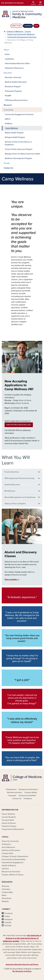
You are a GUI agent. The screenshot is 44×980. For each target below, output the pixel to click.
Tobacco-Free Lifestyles (15, 504)
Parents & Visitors (9, 826)
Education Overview (13, 77)
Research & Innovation (11, 872)
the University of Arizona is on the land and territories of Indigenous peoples (22, 938)
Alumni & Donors (9, 823)
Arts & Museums (8, 847)
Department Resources (14, 68)
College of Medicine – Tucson (19, 32)
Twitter (7, 916)
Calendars (6, 889)
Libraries (5, 869)
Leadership (9, 59)
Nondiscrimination (15, 792)
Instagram (8, 919)
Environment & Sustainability (14, 859)
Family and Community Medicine (21, 34)
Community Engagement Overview (22, 37)
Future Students (8, 814)
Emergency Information (28, 789)
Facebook (8, 913)
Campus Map (7, 892)
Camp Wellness (12, 128)
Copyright (12, 796)
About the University (10, 841)
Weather (5, 901)
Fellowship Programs (13, 91)
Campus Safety (31, 792)
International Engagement (13, 863)
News (4, 895)
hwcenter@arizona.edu (19, 425)
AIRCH (8, 119)
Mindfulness (10, 491)
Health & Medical (9, 866)
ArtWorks (9, 124)
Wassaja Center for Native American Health (22, 154)
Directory (16, 26)
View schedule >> (12, 579)
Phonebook (7, 898)
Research (8, 105)
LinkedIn (8, 922)
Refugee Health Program (15, 137)
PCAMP (8, 96)
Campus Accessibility (27, 796)
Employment (11, 789)
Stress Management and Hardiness (20, 497)
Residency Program (13, 87)
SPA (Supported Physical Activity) (19, 478)
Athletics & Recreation (11, 850)
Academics (6, 844)
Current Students (9, 817)
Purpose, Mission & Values (13, 875)
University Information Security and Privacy (22, 964)
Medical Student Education (16, 82)
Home (7, 54)
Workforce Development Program (18, 158)
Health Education (12, 485)
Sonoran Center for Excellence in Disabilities (18, 143)
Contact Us (8, 168)
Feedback (28, 799)
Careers (28, 26)
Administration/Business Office (17, 63)
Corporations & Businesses (13, 829)
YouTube (8, 926)
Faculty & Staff (8, 820)
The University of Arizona (22, 971)
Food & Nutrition (12, 472)
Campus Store (8, 853)
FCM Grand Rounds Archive (16, 100)
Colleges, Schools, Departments (15, 856)
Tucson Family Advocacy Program (19, 149)
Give (36, 26)
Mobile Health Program (14, 133)
